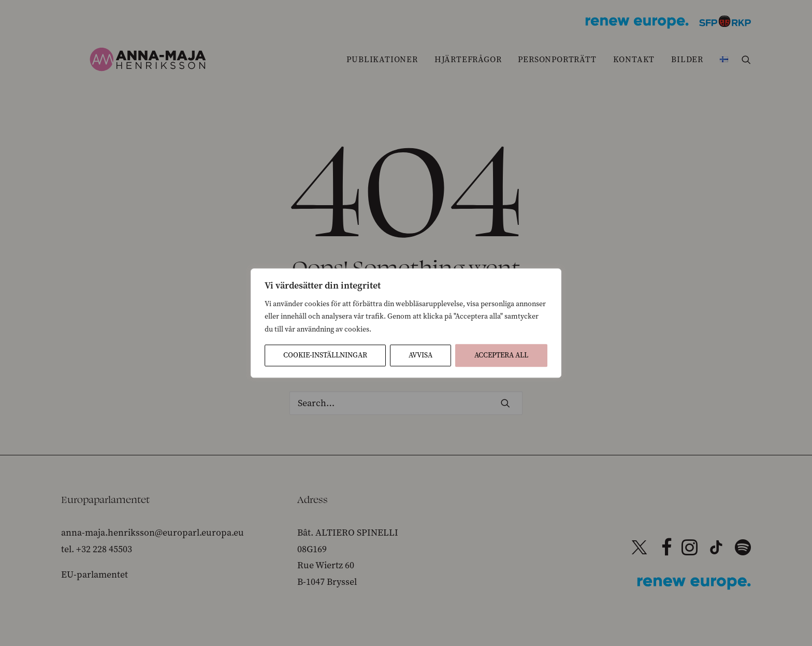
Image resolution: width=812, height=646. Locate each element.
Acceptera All (501, 355)
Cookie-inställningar (325, 355)
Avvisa (421, 355)
